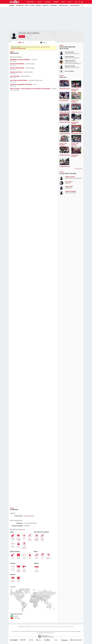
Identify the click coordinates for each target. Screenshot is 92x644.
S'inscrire (12, 6)
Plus (70, 2)
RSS (25, 631)
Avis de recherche (75, 6)
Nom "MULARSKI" (69, 71)
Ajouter (22, 36)
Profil (23, 43)
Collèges (32, 6)
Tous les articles (44, 631)
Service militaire (63, 6)
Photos (45, 43)
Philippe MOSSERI (70, 177)
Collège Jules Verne (16, 72)
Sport (39, 2)
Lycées (26, 6)
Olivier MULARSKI (69, 52)
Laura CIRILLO (69, 182)
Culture (47, 2)
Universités (46, 6)
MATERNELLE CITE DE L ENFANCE (20, 60)
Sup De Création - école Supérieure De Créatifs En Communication (30, 89)
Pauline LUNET (69, 187)
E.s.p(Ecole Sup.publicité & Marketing (21, 84)
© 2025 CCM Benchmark (49, 633)
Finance (56, 2)
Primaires (38, 6)
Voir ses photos (78, 169)
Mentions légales (77, 631)
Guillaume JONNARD (71, 191)
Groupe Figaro (41, 633)
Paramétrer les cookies (69, 631)
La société (38, 631)
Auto (63, 2)
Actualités (30, 2)
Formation (34, 631)
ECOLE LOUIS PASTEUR (17, 64)
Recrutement (51, 631)
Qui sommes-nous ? (16, 631)
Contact (22, 631)
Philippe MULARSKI (70, 61)
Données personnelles (59, 631)
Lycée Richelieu (15, 76)
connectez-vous (45, 47)
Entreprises (54, 6)
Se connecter (20, 6)
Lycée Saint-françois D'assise (19, 80)
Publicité (29, 631)
